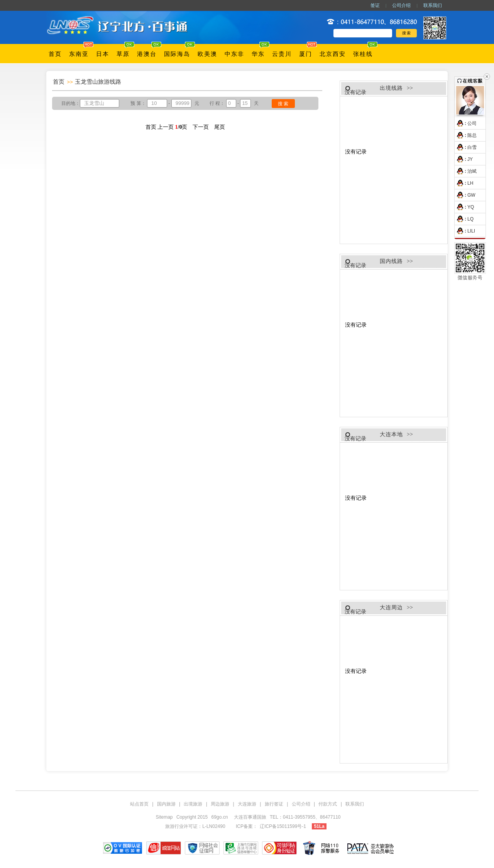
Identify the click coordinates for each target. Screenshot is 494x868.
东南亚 (79, 54)
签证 (375, 5)
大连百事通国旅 (251, 817)
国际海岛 (177, 54)
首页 (55, 54)
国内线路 (391, 261)
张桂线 (363, 54)
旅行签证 (274, 804)
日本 (103, 54)
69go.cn (220, 817)
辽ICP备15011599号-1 (283, 826)
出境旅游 (193, 804)
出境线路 (391, 88)
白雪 (466, 147)
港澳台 (147, 54)
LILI (465, 231)
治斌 (466, 171)
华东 (258, 54)
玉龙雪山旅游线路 (98, 82)
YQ (464, 207)
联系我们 (433, 5)
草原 (123, 54)
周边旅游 (220, 804)
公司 (466, 123)
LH (464, 183)
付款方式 (328, 804)
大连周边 (391, 608)
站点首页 (139, 804)
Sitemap (164, 817)
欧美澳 (207, 54)
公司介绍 (401, 5)
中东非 (234, 54)
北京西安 (333, 54)
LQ (464, 219)
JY (464, 159)
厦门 (306, 54)
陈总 (466, 135)
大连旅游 (247, 804)
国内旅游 (166, 804)
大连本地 (391, 434)
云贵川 (282, 54)
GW (465, 195)
